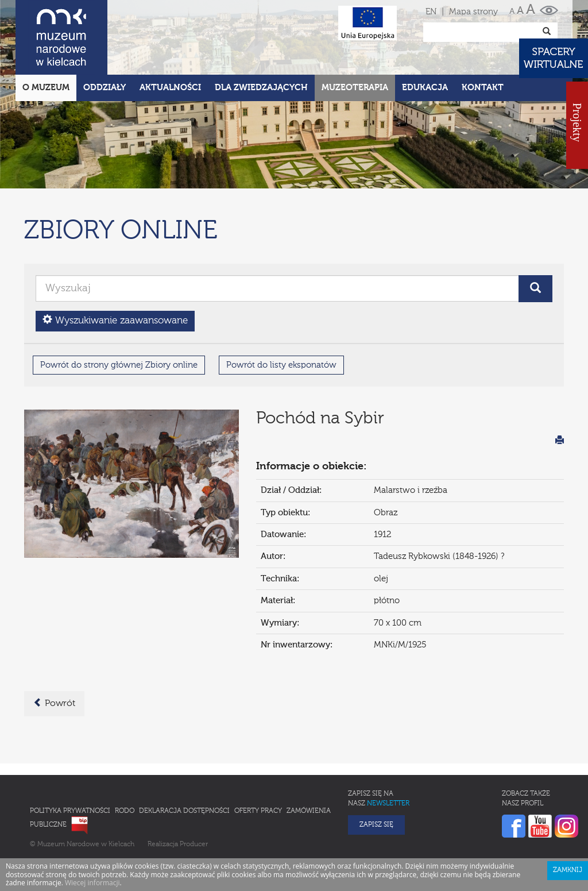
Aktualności (170, 88)
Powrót (54, 703)
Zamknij (568, 870)
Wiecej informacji (92, 883)
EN (431, 12)
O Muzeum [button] (46, 88)
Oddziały (105, 88)
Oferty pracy (258, 811)
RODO (125, 811)
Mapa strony (473, 12)
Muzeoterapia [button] (355, 88)
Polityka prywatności (70, 811)
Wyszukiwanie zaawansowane (115, 320)
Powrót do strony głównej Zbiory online (119, 365)
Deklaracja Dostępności (184, 811)
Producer (194, 844)
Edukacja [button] (425, 88)
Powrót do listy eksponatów (281, 365)
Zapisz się (376, 825)
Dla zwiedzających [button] (261, 88)
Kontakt (483, 88)
